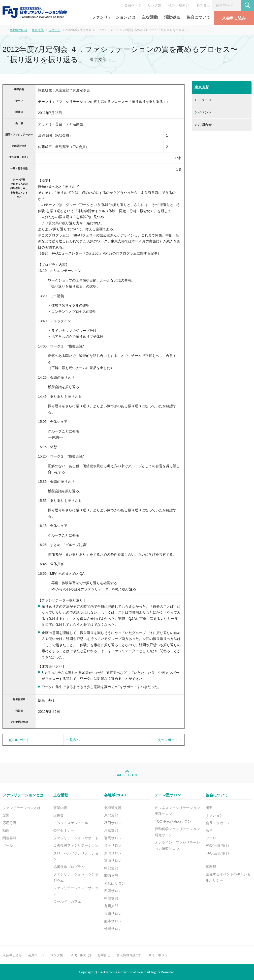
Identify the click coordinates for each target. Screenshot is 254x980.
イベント (205, 112)
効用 (6, 830)
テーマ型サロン (168, 795)
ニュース (205, 100)
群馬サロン (113, 838)
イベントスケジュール (71, 823)
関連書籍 (9, 838)
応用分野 (9, 823)
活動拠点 (172, 17)
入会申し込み (234, 18)
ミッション (214, 815)
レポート (55, 30)
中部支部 (111, 868)
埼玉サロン (113, 845)
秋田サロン (113, 823)
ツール (8, 845)
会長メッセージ (218, 823)
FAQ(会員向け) (217, 853)
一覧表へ (73, 740)
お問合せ (203, 5)
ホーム (4, 30)
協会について (198, 17)
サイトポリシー (160, 955)
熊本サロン (113, 921)
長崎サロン (113, 914)
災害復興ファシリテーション (76, 845)
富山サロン (113, 861)
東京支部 (38, 30)
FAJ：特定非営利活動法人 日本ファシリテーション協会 (35, 12)
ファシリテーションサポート (76, 838)
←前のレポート (18, 740)
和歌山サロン (115, 883)
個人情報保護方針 (129, 955)
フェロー (213, 838)
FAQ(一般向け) (179, 5)
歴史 (6, 815)
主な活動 (150, 17)
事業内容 (60, 808)
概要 (209, 808)
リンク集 (155, 5)
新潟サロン (113, 853)
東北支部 (111, 815)
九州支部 (111, 906)
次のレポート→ (169, 740)
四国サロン (113, 891)
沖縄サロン (113, 929)
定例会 (59, 815)
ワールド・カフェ (67, 901)
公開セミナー (64, 830)
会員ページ (133, 5)
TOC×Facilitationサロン (173, 821)
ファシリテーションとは (114, 17)
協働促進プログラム (69, 867)
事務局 (211, 867)
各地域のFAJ (18, 30)
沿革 (209, 830)
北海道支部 (113, 808)
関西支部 (111, 876)
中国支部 (111, 898)
